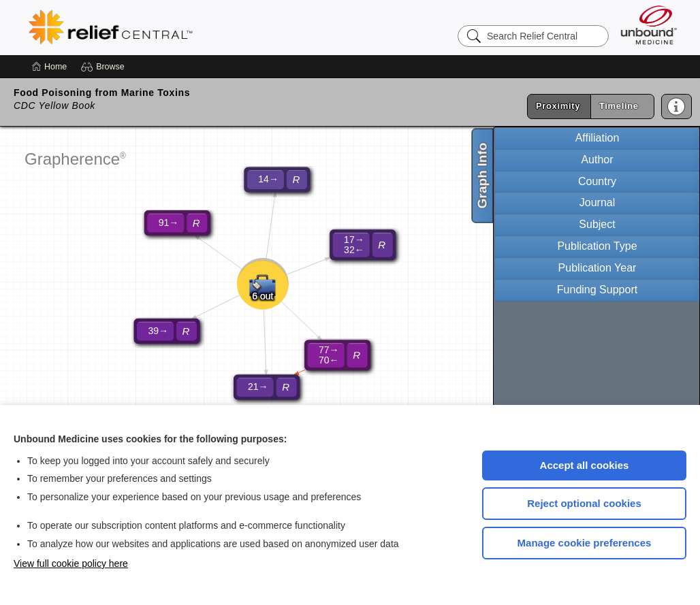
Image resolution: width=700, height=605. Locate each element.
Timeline (619, 106)
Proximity (558, 106)
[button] (105, 67)
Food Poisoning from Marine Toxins (102, 93)
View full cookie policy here (71, 563)
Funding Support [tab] (597, 290)
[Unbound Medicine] (649, 25)
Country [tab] (597, 181)
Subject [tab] (597, 224)
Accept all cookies (585, 465)
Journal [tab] (597, 202)
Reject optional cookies (584, 503)
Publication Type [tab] (597, 246)
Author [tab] (597, 160)
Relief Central (195, 27)
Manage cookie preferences (585, 543)
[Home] (49, 67)
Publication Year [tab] (598, 268)
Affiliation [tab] (598, 138)
